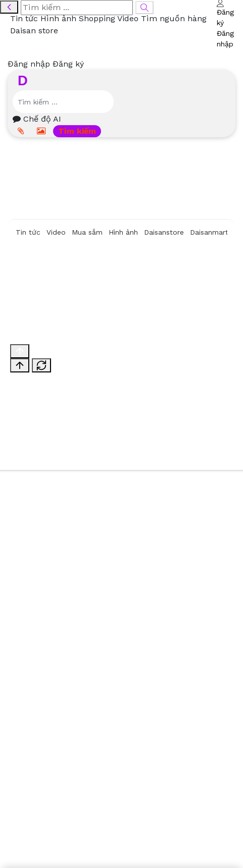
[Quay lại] (9, 7)
